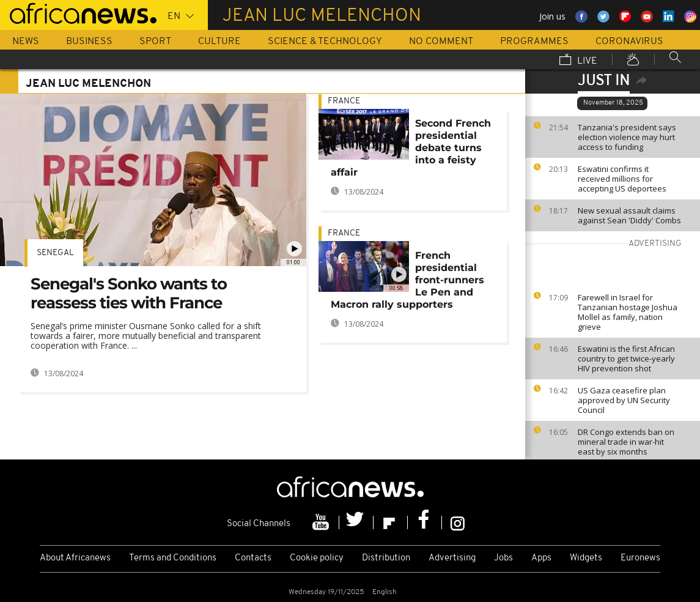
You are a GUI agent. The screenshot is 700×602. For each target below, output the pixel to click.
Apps (541, 558)
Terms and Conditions (173, 558)
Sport (155, 42)
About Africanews (75, 558)
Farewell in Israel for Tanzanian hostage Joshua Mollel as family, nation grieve (628, 312)
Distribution (386, 558)
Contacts (253, 558)
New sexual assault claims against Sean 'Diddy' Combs (629, 215)
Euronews (640, 558)
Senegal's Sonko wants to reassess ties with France (129, 293)
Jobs (503, 558)
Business (89, 42)
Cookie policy (317, 558)
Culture (219, 42)
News (26, 42)
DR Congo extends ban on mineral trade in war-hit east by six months (626, 442)
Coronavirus (629, 42)
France (344, 101)
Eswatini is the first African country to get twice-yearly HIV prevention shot (626, 359)
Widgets (586, 558)
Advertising (452, 558)
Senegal (55, 253)
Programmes (534, 42)
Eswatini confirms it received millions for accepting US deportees (622, 179)
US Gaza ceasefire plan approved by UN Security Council (624, 400)
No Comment (441, 42)
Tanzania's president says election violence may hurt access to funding (627, 137)
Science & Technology (325, 42)
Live (578, 61)
